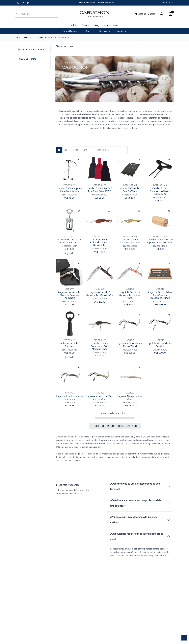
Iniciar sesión (161, 14)
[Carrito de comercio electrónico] (171, 14)
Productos (30, 38)
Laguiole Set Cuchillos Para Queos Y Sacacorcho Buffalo (160, 295)
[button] (111, 150)
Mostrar (76, 150)
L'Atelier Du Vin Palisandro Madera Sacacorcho (100, 243)
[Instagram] (18, 3)
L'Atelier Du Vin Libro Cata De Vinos (130, 190)
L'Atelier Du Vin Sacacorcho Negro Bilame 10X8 (160, 191)
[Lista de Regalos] (145, 13)
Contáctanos (167, 3)
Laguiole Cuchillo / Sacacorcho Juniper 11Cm (130, 295)
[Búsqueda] (17, 14)
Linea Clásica (45, 38)
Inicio (18, 38)
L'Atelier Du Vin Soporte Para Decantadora (69, 190)
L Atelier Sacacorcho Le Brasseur (70, 345)
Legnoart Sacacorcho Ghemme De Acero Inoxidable (70, 295)
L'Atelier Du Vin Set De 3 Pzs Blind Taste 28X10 (100, 190)
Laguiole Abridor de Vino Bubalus (160, 345)
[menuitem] (74, 26)
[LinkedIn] (28, 3)
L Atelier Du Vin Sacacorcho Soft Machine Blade (100, 346)
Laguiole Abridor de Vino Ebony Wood (130, 345)
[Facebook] (23, 3)
